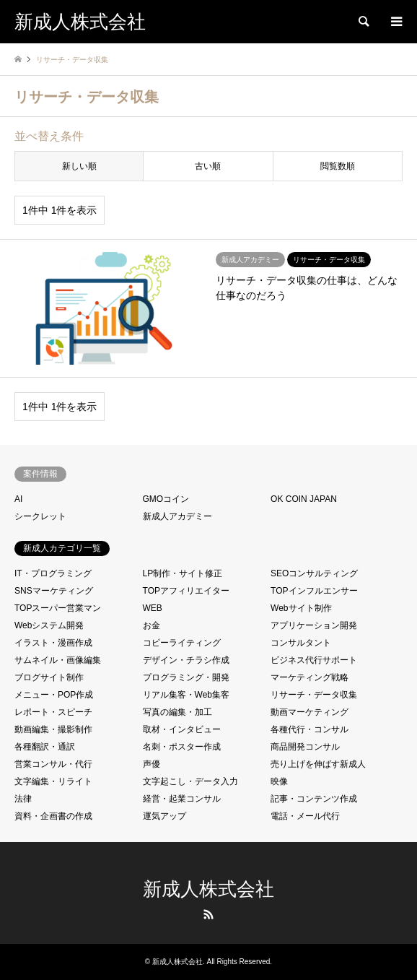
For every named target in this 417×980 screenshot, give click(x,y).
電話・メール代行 (305, 816)
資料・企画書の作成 (53, 816)
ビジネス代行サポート (314, 660)
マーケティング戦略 (310, 677)
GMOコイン (166, 499)
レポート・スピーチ (53, 712)
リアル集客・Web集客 (186, 695)
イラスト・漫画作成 (53, 643)
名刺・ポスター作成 (182, 747)
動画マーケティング (310, 712)
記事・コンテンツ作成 (314, 799)
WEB (153, 608)
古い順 (208, 166)
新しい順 (79, 166)
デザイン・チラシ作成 (186, 660)
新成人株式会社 (208, 889)
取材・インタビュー (182, 729)
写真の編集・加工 (177, 712)
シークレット (40, 516)
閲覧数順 (338, 166)
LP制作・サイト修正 (183, 573)
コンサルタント (301, 643)
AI (18, 499)
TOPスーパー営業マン (58, 608)
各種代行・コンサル (310, 729)
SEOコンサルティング (314, 573)
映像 (279, 781)
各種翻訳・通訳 (45, 747)
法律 (23, 799)
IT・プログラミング (53, 573)
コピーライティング (182, 643)
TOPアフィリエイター (186, 591)
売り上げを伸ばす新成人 (318, 764)
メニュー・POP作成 (54, 695)
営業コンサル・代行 (53, 764)
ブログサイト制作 (49, 677)
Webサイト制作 (301, 608)
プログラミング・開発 (186, 677)
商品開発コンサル (305, 747)
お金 (152, 625)
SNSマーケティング (54, 591)
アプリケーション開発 (314, 625)
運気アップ (164, 816)
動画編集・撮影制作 (53, 729)
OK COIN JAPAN (304, 499)
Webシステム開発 (49, 625)
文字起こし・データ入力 (190, 781)
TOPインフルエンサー (314, 591)
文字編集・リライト (53, 781)
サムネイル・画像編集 (58, 660)
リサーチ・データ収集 (314, 695)
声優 (152, 764)
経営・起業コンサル (182, 799)
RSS (208, 914)
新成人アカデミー (177, 516)
